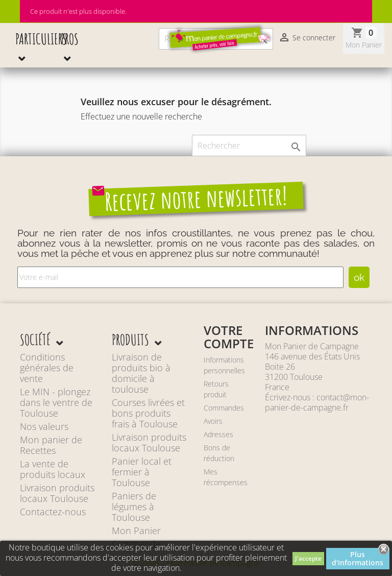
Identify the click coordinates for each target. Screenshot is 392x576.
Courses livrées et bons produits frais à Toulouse (148, 413)
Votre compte (229, 337)
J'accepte (308, 558)
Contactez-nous (53, 512)
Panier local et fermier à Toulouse (142, 472)
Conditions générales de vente (47, 368)
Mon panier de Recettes (51, 445)
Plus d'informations (358, 558)
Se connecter (307, 38)
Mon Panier (136, 531)
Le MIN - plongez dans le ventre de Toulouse (56, 402)
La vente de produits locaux (53, 469)
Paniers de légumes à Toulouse (134, 507)
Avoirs (213, 421)
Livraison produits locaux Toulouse (57, 493)
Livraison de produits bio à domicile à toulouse (141, 373)
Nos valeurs (44, 426)
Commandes (224, 408)
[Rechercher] (249, 146)
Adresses (218, 434)
